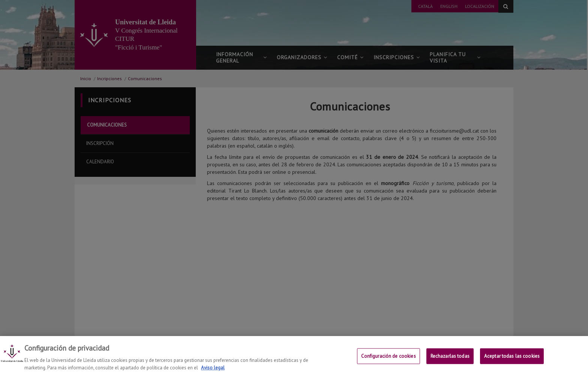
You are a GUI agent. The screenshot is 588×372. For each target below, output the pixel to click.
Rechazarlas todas (450, 359)
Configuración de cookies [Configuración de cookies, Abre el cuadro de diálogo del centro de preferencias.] (388, 359)
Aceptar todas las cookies (512, 359)
